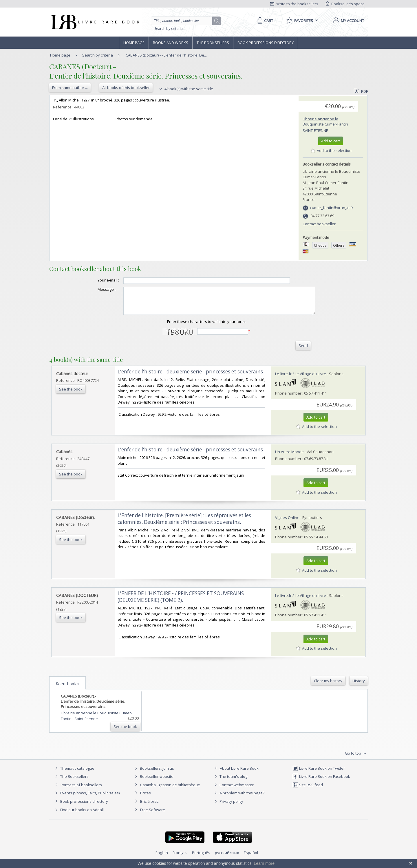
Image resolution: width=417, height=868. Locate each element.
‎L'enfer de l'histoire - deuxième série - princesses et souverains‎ (190, 455)
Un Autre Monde (289, 457)
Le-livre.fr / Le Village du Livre (301, 379)
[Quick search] (184, 21)
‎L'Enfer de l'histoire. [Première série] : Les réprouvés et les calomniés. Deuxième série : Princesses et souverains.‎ (184, 524)
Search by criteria (169, 29)
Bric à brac (149, 807)
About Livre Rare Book (239, 773)
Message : (95, 289)
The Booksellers (213, 43)
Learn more (264, 863)
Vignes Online (287, 523)
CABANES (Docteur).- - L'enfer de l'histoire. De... (166, 55)
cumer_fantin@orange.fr (332, 208)
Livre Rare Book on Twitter (319, 773)
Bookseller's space (345, 4)
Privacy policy (228, 807)
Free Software (153, 815)
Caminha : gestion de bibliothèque (170, 790)
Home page (134, 43)
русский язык (227, 858)
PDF (361, 91)
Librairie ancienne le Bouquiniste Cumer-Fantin (325, 121)
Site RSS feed (308, 790)
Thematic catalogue (74, 773)
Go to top (356, 759)
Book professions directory (266, 43)
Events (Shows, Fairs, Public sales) (87, 798)
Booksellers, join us (154, 773)
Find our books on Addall (79, 815)
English (162, 858)
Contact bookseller (319, 224)
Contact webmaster (233, 790)
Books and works (171, 43)
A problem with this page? (239, 798)
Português (201, 858)
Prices (146, 798)
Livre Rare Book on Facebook (321, 782)
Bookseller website (153, 782)
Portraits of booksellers (81, 790)
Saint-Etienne (315, 130)
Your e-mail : (97, 280)
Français (180, 858)
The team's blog (230, 782)
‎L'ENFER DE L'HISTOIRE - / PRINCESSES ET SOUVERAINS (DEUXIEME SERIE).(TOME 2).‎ (181, 602)
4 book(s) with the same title (185, 89)
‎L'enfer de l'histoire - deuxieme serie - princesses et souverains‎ (190, 377)
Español (251, 858)
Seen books (67, 689)
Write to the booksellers (294, 4)
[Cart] (264, 21)
